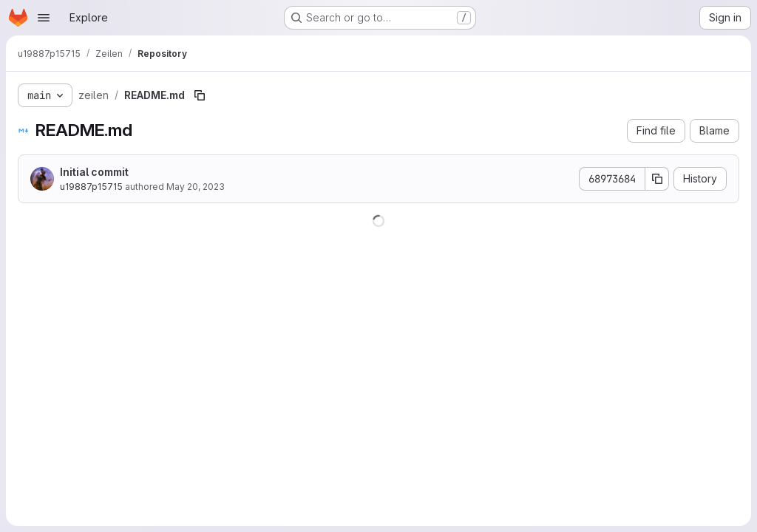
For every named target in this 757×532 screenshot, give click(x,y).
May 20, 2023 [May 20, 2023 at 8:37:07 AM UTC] (196, 187)
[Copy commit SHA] (657, 179)
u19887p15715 (91, 187)
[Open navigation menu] (44, 18)
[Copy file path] (200, 95)
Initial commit (94, 172)
